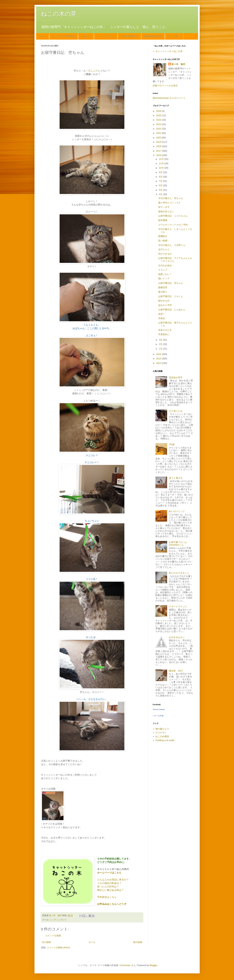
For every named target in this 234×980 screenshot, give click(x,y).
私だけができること (179, 573)
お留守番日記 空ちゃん (171, 283)
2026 (159, 111)
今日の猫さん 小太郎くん (172, 245)
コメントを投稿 (53, 936)
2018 (159, 146)
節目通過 (163, 220)
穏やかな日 (164, 301)
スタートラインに (178, 606)
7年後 (172, 444)
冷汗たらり (164, 249)
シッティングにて (58, 920)
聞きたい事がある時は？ (111, 890)
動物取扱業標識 (153, 36)
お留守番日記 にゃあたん (172, 310)
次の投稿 (46, 942)
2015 (159, 354)
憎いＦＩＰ (164, 279)
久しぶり (93, 71)
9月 (161, 172)
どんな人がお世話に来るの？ (113, 880)
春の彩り (163, 292)
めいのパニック (177, 511)
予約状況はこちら (107, 897)
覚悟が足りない (166, 211)
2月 (161, 344)
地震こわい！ (165, 274)
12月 (162, 159)
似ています (164, 207)
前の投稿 (138, 942)
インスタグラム (106, 36)
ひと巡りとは (176, 411)
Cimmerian (125, 965)
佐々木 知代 (178, 64)
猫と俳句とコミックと (170, 203)
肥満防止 (163, 236)
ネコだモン (161, 732)
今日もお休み (165, 265)
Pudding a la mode (165, 740)
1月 (161, 349)
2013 (159, 363)
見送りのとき (165, 330)
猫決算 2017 (176, 671)
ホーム (43, 36)
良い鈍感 (163, 241)
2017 (159, 151)
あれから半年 (165, 305)
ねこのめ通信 (162, 736)
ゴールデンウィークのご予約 (173, 225)
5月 (161, 190)
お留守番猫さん (129, 36)
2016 (159, 155)
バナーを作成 (158, 716)
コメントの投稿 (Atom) (58, 948)
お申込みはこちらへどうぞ (112, 904)
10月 (162, 168)
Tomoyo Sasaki (159, 709)
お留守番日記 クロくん (171, 296)
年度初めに (164, 334)
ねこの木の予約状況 (64, 36)
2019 (159, 142)
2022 (159, 129)
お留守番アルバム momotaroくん (179, 544)
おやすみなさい (177, 637)
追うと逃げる (176, 478)
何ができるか (165, 254)
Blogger (153, 965)
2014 (159, 359)
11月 (162, 163)
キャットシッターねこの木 (169, 51)
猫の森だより (162, 729)
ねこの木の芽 (59, 14)
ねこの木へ (174, 36)
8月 (161, 177)
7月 (161, 181)
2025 (159, 115)
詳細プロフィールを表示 (165, 86)
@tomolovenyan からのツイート (169, 98)
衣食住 (162, 318)
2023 (159, 124)
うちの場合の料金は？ (109, 883)
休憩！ (162, 314)
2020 (159, 138)
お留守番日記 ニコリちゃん (173, 216)
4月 (161, 194)
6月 (161, 185)
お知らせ (86, 36)
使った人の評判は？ (108, 886)
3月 (161, 340)
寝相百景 (163, 287)
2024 (159, 120)
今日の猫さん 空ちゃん (171, 198)
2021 (159, 133)
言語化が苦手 (176, 377)
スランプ (163, 270)
